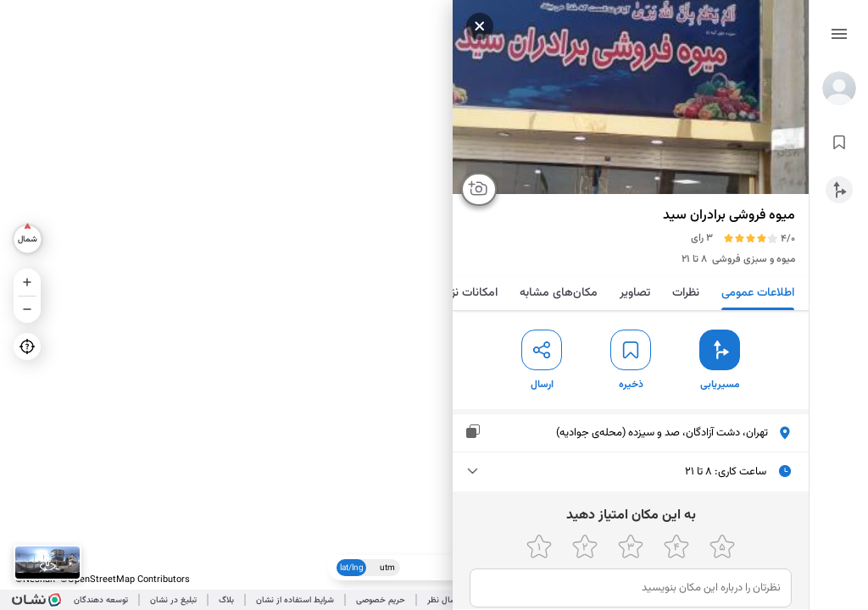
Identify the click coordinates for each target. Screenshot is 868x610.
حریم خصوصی (381, 600)
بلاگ (226, 600)
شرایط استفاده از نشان (295, 600)
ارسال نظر (444, 600)
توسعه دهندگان (101, 600)
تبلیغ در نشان (173, 600)
